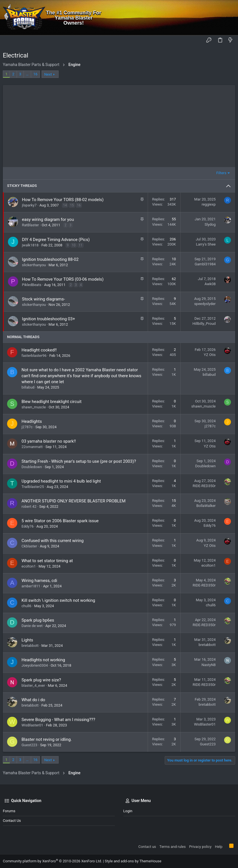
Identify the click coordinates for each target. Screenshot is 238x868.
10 (74, 245)
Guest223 (29, 745)
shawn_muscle (34, 407)
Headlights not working (43, 660)
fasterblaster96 (34, 356)
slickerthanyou (34, 265)
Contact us (12, 821)
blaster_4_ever (33, 685)
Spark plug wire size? (41, 680)
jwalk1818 (30, 245)
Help (219, 847)
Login (128, 811)
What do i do (33, 700)
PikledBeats (32, 285)
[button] (8, 40)
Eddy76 (28, 526)
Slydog (210, 224)
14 (65, 205)
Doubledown (32, 467)
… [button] (27, 74)
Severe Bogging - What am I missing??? (58, 720)
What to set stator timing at (47, 561)
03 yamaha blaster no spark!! (49, 441)
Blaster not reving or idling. (47, 739)
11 (81, 245)
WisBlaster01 (32, 725)
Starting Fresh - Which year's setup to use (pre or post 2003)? (79, 461)
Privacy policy (200, 847)
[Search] (230, 18)
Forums (9, 811)
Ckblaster (29, 546)
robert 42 (29, 506)
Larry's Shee (206, 244)
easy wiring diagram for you (48, 219)
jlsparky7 (29, 205)
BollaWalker (206, 506)
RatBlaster (31, 225)
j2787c (27, 427)
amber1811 (31, 586)
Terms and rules (172, 847)
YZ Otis (210, 355)
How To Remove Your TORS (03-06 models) (63, 279)
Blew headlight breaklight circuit (52, 402)
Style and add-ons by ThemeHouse (133, 861)
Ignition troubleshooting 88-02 (50, 259)
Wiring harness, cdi (39, 581)
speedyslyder (205, 304)
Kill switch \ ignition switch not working (58, 600)
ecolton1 (29, 566)
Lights (27, 640)
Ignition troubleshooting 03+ (49, 319)
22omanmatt (32, 447)
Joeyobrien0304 (35, 665)
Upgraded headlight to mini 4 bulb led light (61, 481)
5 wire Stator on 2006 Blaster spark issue (60, 521)
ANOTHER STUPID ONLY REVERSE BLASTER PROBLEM (74, 501)
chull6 (26, 606)
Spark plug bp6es (38, 620)
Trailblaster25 (33, 487)
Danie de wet (32, 626)
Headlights (32, 421)
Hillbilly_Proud (204, 324)
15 (72, 205)
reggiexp (209, 204)
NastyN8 (209, 665)
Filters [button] (221, 173)
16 (36, 74)
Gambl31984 (205, 264)
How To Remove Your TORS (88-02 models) (63, 200)
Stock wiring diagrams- (44, 299)
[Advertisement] (119, 125)
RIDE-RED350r (204, 486)
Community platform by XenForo (52, 861)
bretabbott (30, 646)
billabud (28, 387)
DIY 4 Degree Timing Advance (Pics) (56, 240)
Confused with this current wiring (52, 541)
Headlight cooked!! (39, 350)
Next (48, 74)
